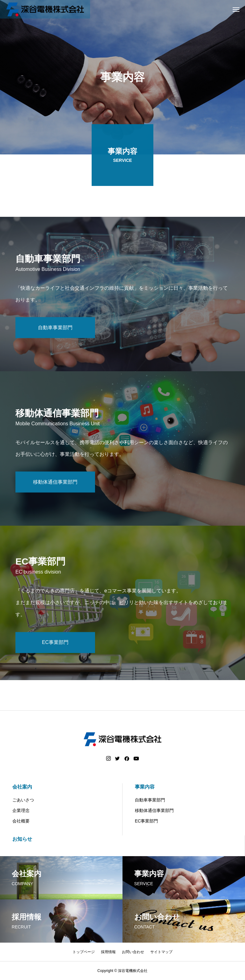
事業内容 (145, 787)
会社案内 (22, 787)
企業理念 (21, 810)
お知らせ (22, 839)
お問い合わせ (133, 952)
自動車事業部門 (150, 800)
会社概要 (21, 821)
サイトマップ (161, 952)
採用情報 (108, 952)
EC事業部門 (146, 821)
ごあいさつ (23, 800)
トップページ (84, 952)
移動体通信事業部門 (154, 810)
